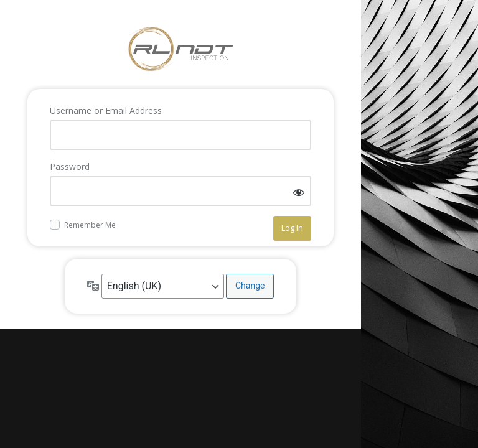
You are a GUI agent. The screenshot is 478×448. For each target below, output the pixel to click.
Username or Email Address (106, 110)
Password (70, 166)
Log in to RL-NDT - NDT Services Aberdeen (180, 49)
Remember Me (90, 225)
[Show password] (299, 192)
